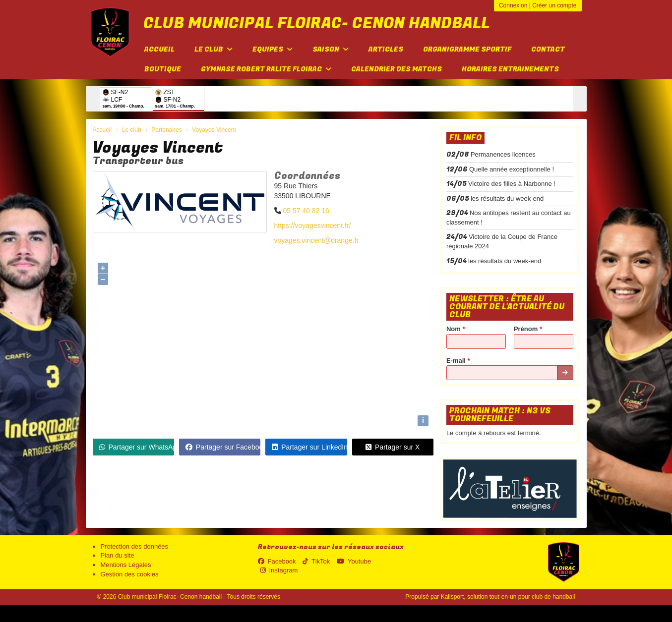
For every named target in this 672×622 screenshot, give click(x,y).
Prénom (528, 329)
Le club (214, 49)
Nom (456, 329)
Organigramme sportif (467, 49)
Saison (331, 49)
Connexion (513, 5)
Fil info (465, 138)
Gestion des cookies (130, 574)
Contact (548, 49)
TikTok (316, 561)
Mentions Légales (126, 565)
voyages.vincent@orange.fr (317, 240)
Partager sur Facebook (223, 447)
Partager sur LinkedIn (309, 447)
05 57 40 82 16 (306, 211)
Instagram (279, 570)
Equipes (273, 49)
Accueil (159, 49)
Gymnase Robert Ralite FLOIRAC (266, 69)
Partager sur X (393, 447)
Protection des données (135, 546)
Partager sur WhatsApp (137, 447)
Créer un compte (554, 5)
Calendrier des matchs (397, 69)
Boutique (163, 69)
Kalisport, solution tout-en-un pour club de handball (508, 597)
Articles (386, 49)
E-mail (458, 361)
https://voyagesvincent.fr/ (313, 226)
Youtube (354, 561)
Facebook (277, 561)
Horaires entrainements (510, 69)
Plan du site (118, 555)
